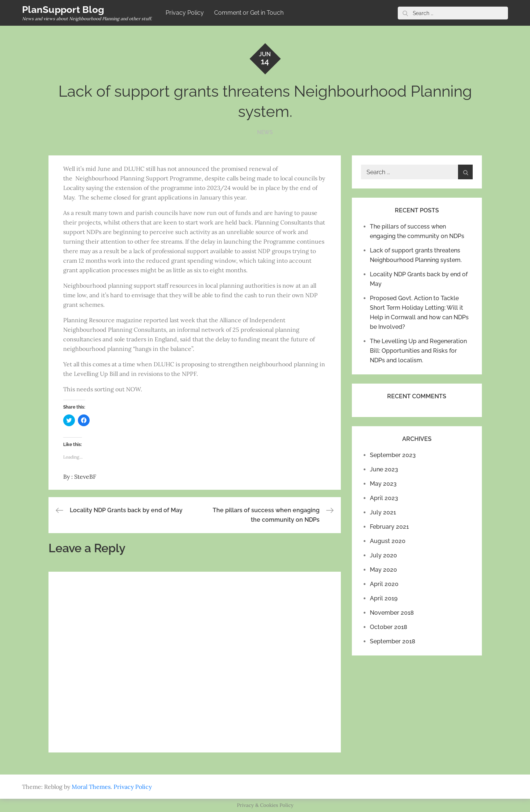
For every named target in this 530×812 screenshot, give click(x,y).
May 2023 (383, 484)
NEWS (265, 132)
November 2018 (392, 613)
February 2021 (389, 527)
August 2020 (388, 541)
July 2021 (383, 512)
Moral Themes (91, 787)
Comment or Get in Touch (249, 13)
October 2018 (389, 627)
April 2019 (384, 598)
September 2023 (393, 455)
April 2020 (384, 584)
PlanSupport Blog (63, 10)
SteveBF (85, 477)
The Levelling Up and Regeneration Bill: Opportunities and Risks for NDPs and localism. (418, 351)
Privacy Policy (185, 13)
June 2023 (384, 469)
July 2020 (383, 555)
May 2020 (383, 570)
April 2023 (384, 498)
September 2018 (393, 641)
